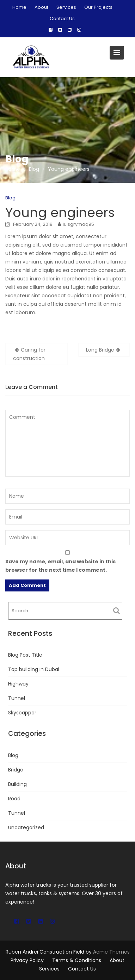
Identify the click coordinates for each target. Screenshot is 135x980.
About (41, 7)
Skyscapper (22, 713)
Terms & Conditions (77, 960)
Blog (10, 198)
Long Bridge (100, 350)
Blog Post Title (25, 655)
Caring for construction (29, 354)
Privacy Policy (27, 960)
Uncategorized (26, 827)
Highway (18, 684)
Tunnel (17, 698)
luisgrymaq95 (78, 224)
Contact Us (62, 18)
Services (66, 7)
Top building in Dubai (34, 669)
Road (14, 799)
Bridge (16, 770)
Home (19, 7)
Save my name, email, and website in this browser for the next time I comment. (60, 566)
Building (17, 784)
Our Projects (98, 7)
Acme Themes (111, 952)
